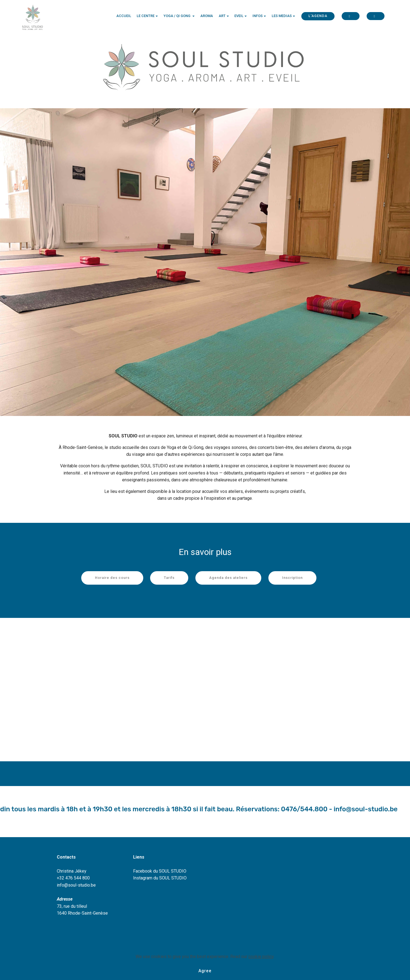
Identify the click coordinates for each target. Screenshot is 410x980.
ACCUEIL (124, 16)
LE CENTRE (146, 16)
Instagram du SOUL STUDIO (160, 878)
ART (222, 16)
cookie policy (261, 956)
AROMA (207, 16)
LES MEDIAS (282, 16)
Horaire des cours (112, 578)
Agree (205, 971)
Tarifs (169, 578)
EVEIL (239, 16)
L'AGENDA (318, 16)
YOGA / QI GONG (177, 16)
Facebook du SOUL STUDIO (160, 871)
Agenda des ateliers (228, 578)
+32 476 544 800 (73, 878)
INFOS (258, 16)
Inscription (292, 578)
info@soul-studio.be (76, 885)
